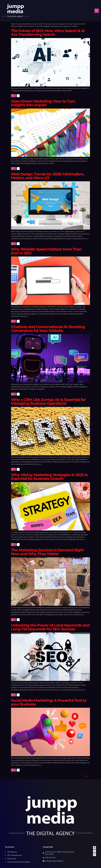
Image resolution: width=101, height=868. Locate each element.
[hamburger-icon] (97, 11)
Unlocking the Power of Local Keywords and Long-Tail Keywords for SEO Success (50, 627)
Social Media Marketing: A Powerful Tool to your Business (49, 702)
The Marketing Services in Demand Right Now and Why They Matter (47, 552)
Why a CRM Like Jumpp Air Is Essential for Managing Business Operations (48, 401)
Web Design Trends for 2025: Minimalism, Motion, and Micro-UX (48, 176)
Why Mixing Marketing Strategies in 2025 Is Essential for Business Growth (49, 477)
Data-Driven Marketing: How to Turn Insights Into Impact (43, 103)
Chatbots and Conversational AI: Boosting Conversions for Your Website (48, 329)
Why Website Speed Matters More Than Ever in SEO (46, 251)
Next (87, 776)
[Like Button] (14, 96)
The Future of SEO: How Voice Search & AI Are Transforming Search (48, 33)
